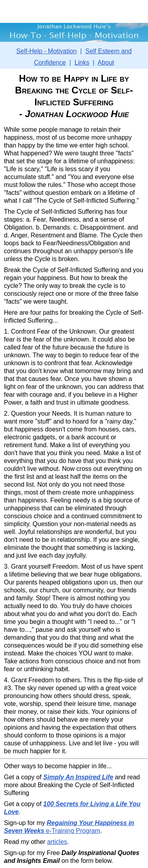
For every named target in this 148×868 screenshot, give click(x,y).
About (106, 63)
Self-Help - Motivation (46, 51)
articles (57, 842)
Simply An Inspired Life (78, 777)
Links (82, 63)
